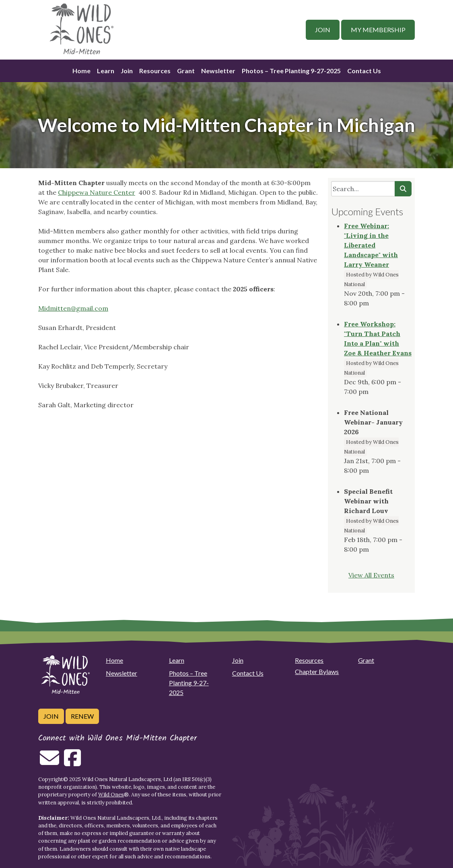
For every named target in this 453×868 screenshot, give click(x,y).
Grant (186, 71)
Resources (155, 71)
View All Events (371, 575)
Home (81, 71)
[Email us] (49, 763)
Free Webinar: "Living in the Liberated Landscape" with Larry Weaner (371, 245)
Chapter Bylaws (317, 671)
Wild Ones (111, 795)
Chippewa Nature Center (97, 192)
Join (323, 30)
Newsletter (218, 71)
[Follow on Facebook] (72, 763)
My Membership (378, 30)
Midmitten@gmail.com (73, 308)
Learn (106, 71)
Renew (82, 716)
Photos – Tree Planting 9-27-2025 (291, 71)
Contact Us (364, 71)
